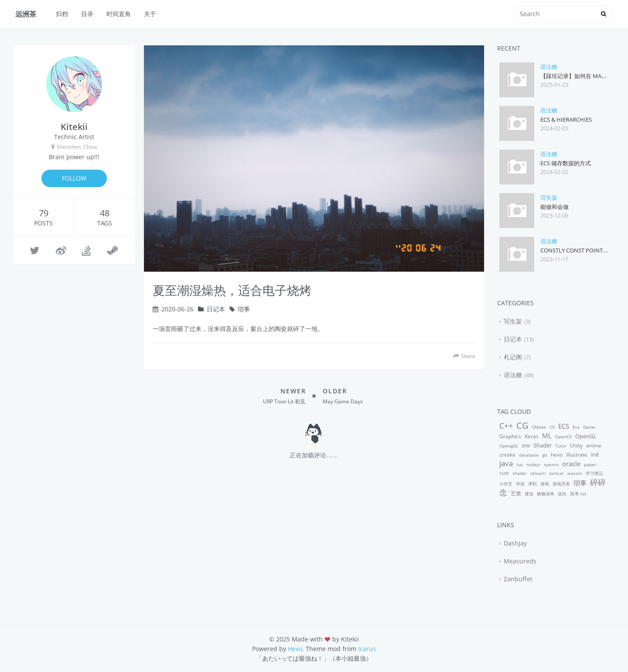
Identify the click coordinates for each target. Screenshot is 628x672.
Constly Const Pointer (575, 250)
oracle (571, 464)
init (595, 454)
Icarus (367, 649)
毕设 (520, 484)
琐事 (244, 309)
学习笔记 (594, 473)
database (529, 455)
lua (520, 464)
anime (594, 445)
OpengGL (509, 446)
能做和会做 (555, 207)
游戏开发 (561, 484)
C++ (506, 425)
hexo (557, 455)
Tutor (561, 446)
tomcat (556, 473)
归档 (62, 14)
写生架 (549, 198)
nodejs (533, 464)
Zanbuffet (518, 579)
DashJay (515, 543)
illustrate (577, 455)
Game (589, 427)
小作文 (506, 484)
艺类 (516, 493)
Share (464, 356)
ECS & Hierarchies (566, 119)
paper (590, 464)
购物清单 (546, 494)
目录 (87, 14)
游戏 (545, 484)
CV (552, 427)
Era (576, 427)
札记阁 (513, 357)
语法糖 (549, 67)
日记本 (216, 309)
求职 (532, 484)
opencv (551, 464)
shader (520, 473)
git (545, 455)
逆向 (562, 494)
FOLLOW (74, 178)
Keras (532, 436)
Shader (543, 445)
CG (522, 425)
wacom (575, 473)
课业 (529, 494)
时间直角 (119, 14)
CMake (539, 427)
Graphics (510, 436)
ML (547, 436)
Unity (576, 445)
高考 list (578, 494)
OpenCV (563, 437)
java (506, 463)
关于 (150, 14)
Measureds (520, 561)
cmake (507, 455)
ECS (564, 426)
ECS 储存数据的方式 (566, 163)
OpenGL (586, 436)
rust (504, 473)
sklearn (538, 473)
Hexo (295, 649)
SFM (526, 446)
